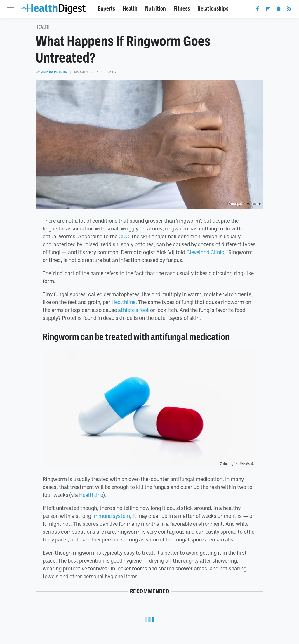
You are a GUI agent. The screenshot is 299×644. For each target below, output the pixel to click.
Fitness (182, 9)
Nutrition (155, 9)
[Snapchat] (279, 10)
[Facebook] (258, 10)
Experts (106, 9)
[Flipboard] (268, 10)
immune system (111, 516)
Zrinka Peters (54, 72)
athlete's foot (133, 310)
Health (130, 9)
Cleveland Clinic (205, 252)
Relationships (213, 9)
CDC (124, 236)
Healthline (124, 302)
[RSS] (289, 10)
